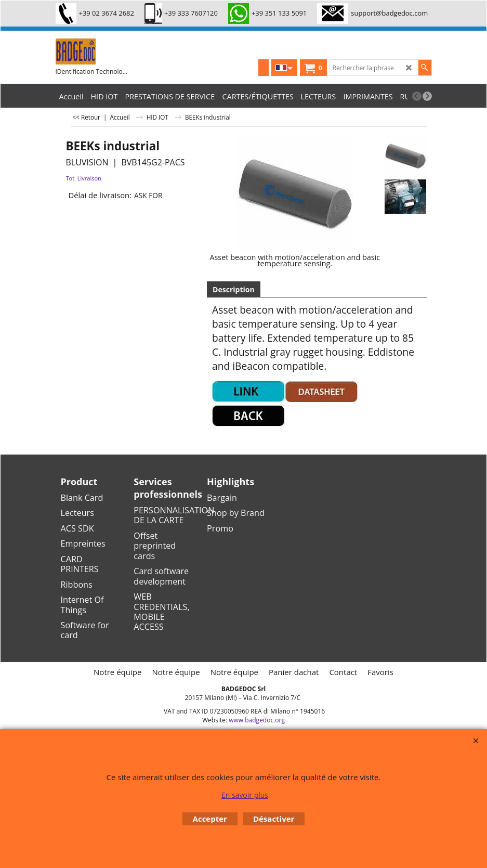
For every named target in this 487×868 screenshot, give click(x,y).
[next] (427, 96)
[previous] (417, 96)
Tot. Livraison (84, 178)
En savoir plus (245, 795)
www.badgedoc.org (257, 720)
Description (234, 289)
